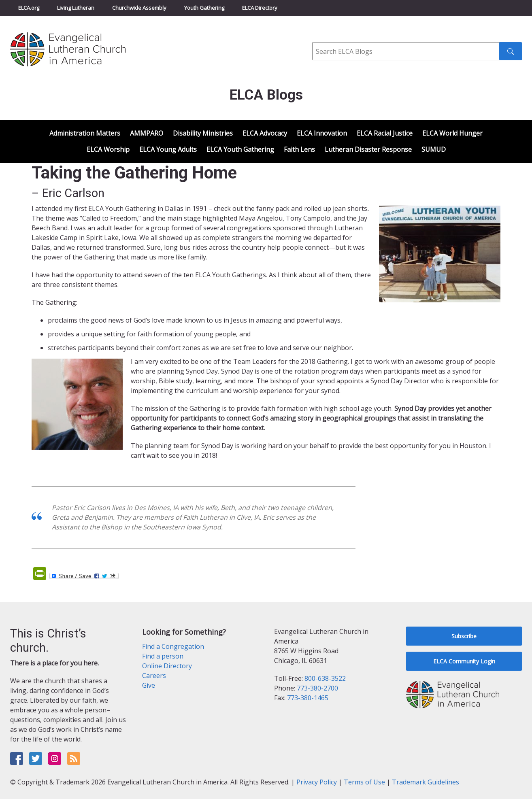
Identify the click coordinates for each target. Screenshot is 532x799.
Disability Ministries (203, 133)
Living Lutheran (76, 8)
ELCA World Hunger (452, 133)
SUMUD (434, 149)
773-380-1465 (308, 698)
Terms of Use (364, 782)
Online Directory (167, 666)
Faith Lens (299, 149)
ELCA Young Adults (168, 149)
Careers (154, 676)
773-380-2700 (317, 688)
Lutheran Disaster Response (368, 149)
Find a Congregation (173, 646)
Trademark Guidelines (426, 782)
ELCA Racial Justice (385, 133)
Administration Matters (85, 133)
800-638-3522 (325, 678)
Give (149, 685)
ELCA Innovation (322, 133)
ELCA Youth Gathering (240, 149)
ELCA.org (29, 8)
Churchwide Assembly (139, 8)
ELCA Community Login (464, 661)
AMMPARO (147, 133)
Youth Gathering (204, 8)
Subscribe (464, 636)
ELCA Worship (108, 149)
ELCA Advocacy (265, 133)
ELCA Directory (260, 8)
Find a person (163, 656)
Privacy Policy (317, 782)
